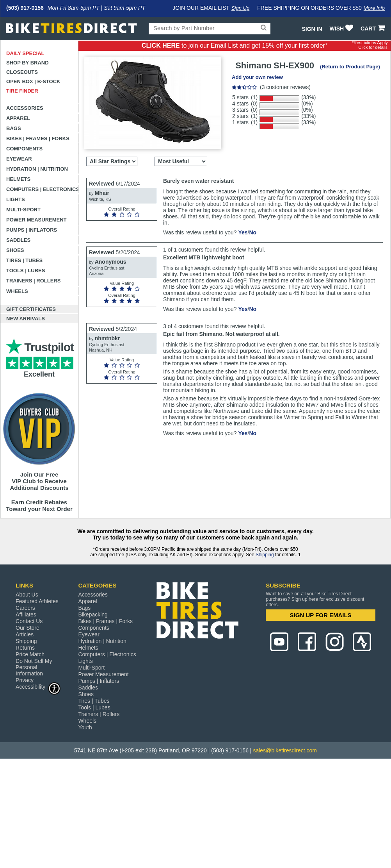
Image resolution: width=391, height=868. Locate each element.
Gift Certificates (31, 309)
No (253, 232)
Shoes (15, 250)
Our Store (28, 628)
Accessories (25, 108)
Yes (243, 232)
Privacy (25, 680)
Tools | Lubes (26, 271)
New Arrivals (26, 319)
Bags (14, 128)
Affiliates (26, 614)
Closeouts (22, 72)
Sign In (312, 29)
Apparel (18, 118)
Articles (25, 634)
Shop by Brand (28, 63)
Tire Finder (22, 91)
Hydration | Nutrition (37, 169)
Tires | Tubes (24, 260)
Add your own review (257, 77)
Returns (25, 648)
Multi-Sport (23, 210)
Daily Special (25, 53)
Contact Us (29, 621)
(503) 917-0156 (25, 8)
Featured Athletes (37, 601)
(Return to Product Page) (350, 67)
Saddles (18, 240)
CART (374, 29)
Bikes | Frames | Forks (38, 138)
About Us (27, 595)
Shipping (265, 555)
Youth (85, 727)
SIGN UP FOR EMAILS (321, 615)
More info (374, 8)
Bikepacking (93, 614)
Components (24, 149)
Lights (16, 199)
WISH (342, 29)
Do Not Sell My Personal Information (34, 667)
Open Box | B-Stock (33, 81)
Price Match (30, 654)
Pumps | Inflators (32, 230)
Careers (25, 608)
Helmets (18, 179)
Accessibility (38, 687)
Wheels (17, 291)
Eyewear (19, 159)
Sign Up (240, 8)
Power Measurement (36, 220)
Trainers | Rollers (33, 281)
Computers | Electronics (42, 189)
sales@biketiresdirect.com (285, 750)
